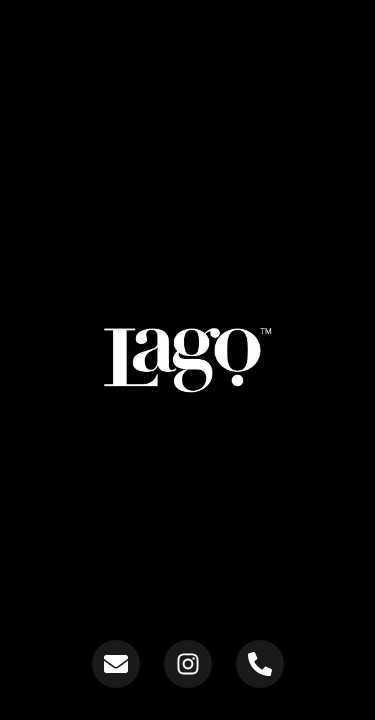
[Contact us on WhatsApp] (260, 664)
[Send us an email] (116, 664)
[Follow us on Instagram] (188, 664)
